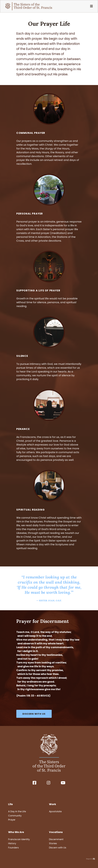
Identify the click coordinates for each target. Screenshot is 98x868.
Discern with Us (58, 848)
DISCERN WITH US (34, 714)
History (12, 843)
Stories (53, 843)
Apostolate (55, 811)
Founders (13, 848)
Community (15, 816)
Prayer (12, 820)
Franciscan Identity (19, 839)
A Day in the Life (17, 811)
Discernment (56, 839)
